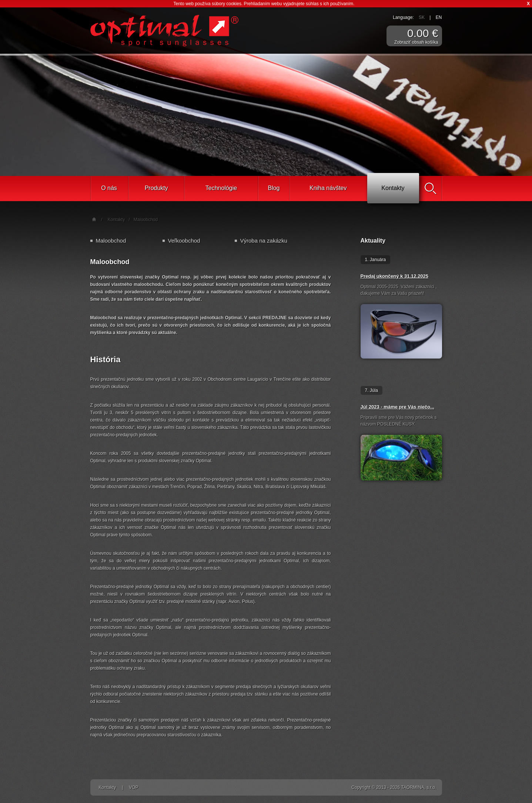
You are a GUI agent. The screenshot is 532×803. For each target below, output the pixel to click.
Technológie (221, 188)
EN (439, 17)
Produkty (156, 188)
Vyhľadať (431, 188)
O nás (109, 188)
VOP (133, 787)
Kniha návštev (328, 188)
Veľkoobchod (184, 241)
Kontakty (393, 188)
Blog (274, 188)
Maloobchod (146, 220)
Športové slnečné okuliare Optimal (164, 31)
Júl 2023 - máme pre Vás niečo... (397, 407)
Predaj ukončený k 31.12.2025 (395, 276)
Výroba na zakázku (264, 241)
